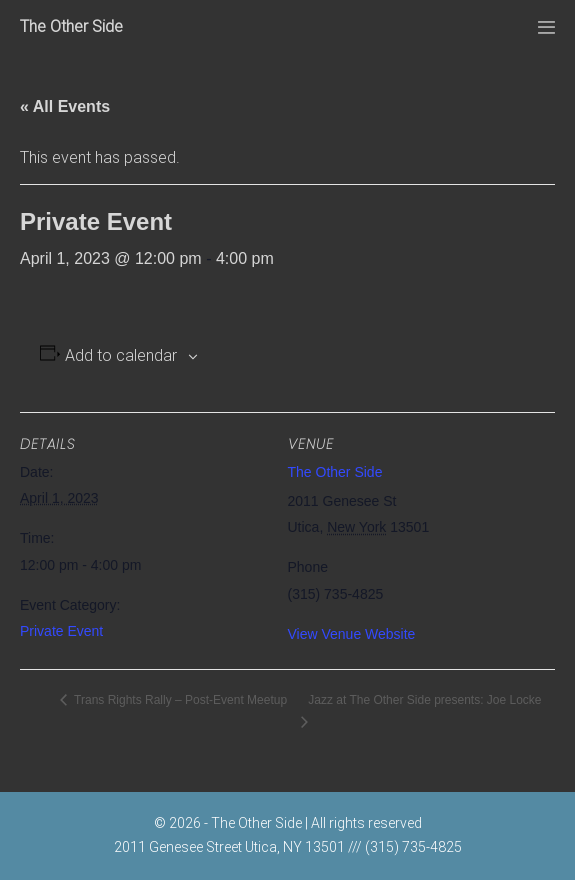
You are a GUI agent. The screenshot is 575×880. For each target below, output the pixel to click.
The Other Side (71, 26)
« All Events (65, 106)
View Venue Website (352, 634)
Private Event (61, 631)
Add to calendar (121, 355)
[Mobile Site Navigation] (546, 27)
